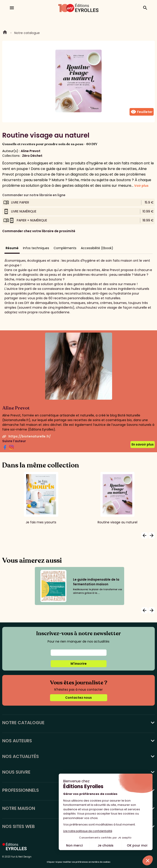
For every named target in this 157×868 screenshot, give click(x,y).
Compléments (65, 248)
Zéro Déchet (32, 156)
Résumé (12, 248)
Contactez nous (78, 698)
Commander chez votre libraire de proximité (39, 231)
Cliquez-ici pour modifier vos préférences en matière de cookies (78, 862)
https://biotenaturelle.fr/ (26, 436)
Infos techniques (36, 248)
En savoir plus (143, 444)
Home (5, 33)
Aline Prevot (31, 151)
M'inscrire (79, 664)
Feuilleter (142, 112)
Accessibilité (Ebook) (97, 248)
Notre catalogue (27, 33)
